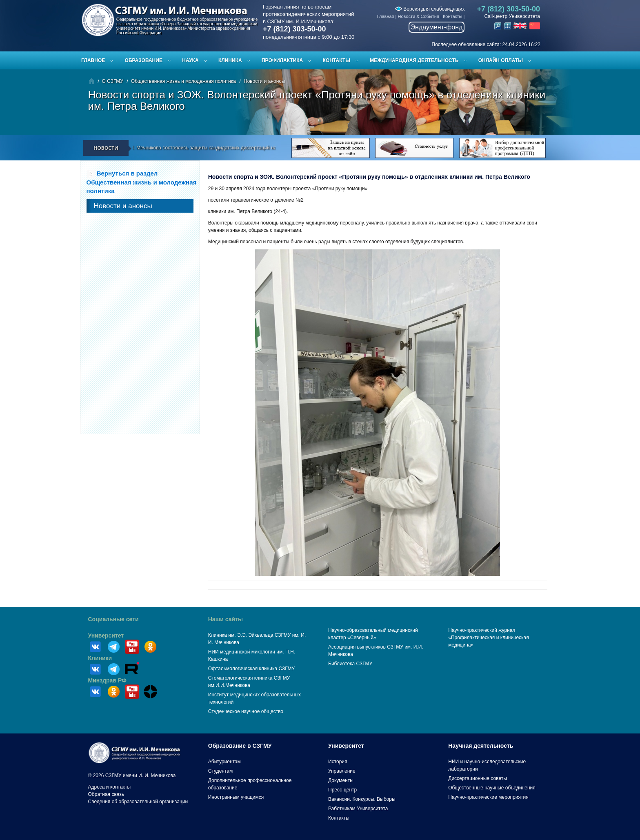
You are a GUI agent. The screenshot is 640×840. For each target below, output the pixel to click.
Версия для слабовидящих (430, 9)
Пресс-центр (342, 790)
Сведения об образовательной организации (138, 802)
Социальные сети (113, 619)
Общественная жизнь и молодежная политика (183, 81)
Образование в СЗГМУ (240, 746)
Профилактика (282, 60)
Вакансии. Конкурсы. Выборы (362, 799)
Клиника (230, 60)
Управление (342, 771)
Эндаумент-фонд (437, 27)
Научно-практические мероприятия (488, 797)
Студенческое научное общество (246, 711)
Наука (190, 60)
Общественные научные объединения (492, 788)
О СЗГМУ (113, 81)
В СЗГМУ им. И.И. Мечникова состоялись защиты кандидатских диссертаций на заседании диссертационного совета (235, 148)
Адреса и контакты (110, 787)
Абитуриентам (224, 762)
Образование (144, 60)
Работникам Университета (358, 809)
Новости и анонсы (264, 81)
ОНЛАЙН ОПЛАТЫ (501, 60)
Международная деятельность (414, 60)
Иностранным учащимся (236, 797)
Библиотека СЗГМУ (350, 664)
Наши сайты (226, 619)
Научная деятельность (481, 746)
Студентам (221, 771)
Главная (386, 16)
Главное (93, 60)
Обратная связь (106, 794)
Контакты (453, 16)
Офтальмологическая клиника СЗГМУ (251, 669)
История (338, 762)
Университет (106, 636)
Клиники (100, 658)
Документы (341, 780)
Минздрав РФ (108, 680)
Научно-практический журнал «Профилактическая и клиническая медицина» (489, 638)
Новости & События (419, 16)
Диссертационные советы (478, 778)
